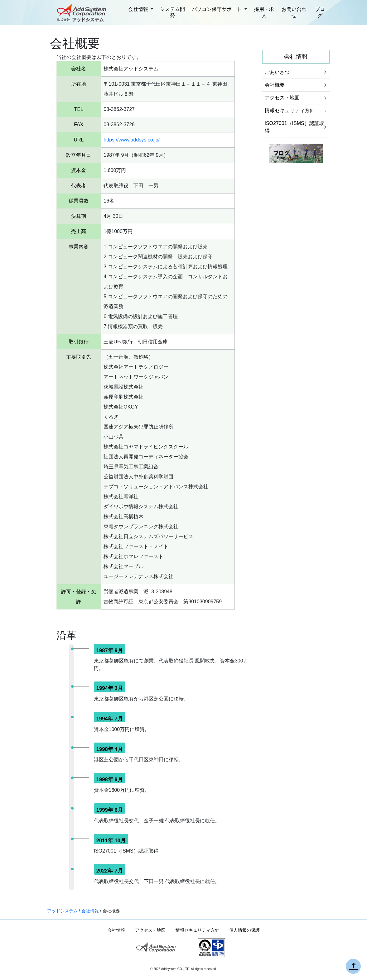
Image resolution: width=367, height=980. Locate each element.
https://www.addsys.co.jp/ (132, 140)
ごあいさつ (277, 72)
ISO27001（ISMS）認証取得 (295, 127)
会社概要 (275, 85)
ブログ (320, 12)
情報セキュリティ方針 (290, 110)
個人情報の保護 (244, 930)
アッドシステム (62, 911)
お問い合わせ (294, 12)
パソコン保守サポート (217, 9)
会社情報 (139, 9)
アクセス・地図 (282, 98)
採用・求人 (264, 12)
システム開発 (172, 12)
